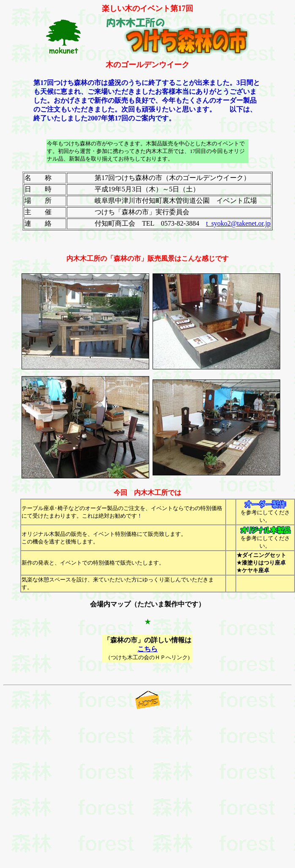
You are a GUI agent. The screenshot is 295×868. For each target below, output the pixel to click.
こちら (147, 649)
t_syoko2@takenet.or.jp (238, 223)
